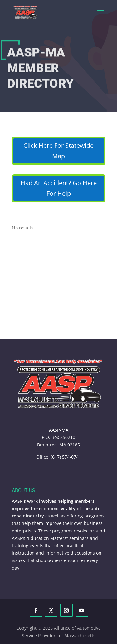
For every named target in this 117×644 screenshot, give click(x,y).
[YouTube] (82, 610)
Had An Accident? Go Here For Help (59, 188)
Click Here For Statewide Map (58, 151)
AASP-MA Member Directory (40, 70)
